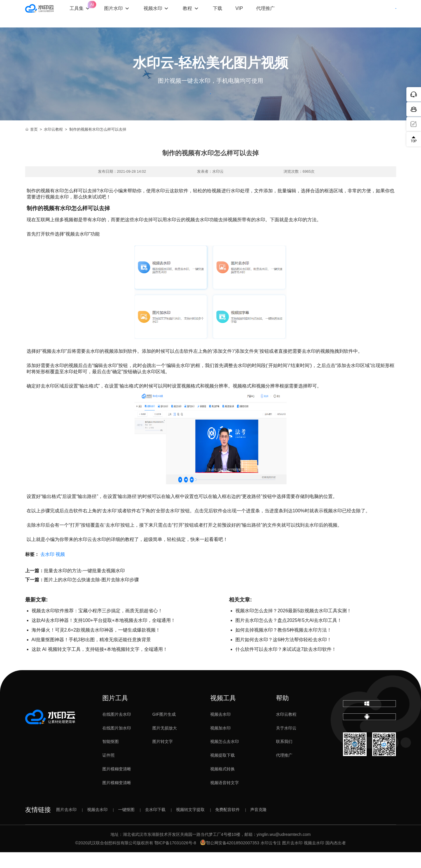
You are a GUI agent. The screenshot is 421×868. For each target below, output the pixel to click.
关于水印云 (286, 744)
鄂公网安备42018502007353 (230, 859)
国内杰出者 (336, 859)
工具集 (99, 9)
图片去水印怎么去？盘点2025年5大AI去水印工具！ (289, 636)
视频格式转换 (222, 785)
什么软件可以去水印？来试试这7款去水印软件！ (286, 665)
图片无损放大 (165, 744)
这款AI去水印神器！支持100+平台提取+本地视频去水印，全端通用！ (104, 636)
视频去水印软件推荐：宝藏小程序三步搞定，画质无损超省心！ (97, 626)
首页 (32, 145)
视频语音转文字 (225, 798)
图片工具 (115, 714)
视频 (60, 570)
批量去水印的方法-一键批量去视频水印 (84, 586)
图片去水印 (66, 825)
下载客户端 (380, 14)
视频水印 (171, 13)
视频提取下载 (222, 771)
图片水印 (132, 13)
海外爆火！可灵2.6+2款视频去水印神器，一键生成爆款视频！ (96, 646)
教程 (206, 13)
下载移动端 (369, 747)
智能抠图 (111, 757)
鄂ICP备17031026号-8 (175, 859)
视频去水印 (220, 730)
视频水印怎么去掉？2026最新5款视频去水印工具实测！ (293, 626)
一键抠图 (126, 825)
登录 (346, 14)
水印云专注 (271, 859)
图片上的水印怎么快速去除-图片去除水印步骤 (91, 595)
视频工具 (223, 714)
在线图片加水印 (117, 744)
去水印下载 (155, 825)
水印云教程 (53, 145)
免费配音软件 (227, 825)
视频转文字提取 (190, 825)
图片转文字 (163, 757)
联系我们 (284, 757)
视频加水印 (220, 744)
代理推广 (284, 771)
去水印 (47, 570)
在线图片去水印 (117, 730)
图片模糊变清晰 (117, 785)
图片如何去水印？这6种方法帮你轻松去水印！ (283, 655)
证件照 (108, 771)
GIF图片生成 (164, 730)
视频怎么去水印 (225, 757)
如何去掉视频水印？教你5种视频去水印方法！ (283, 646)
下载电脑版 (369, 724)
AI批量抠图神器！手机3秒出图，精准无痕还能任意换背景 (91, 655)
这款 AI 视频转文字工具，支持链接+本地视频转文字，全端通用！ (100, 665)
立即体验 (211, 102)
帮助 (282, 714)
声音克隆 (258, 825)
